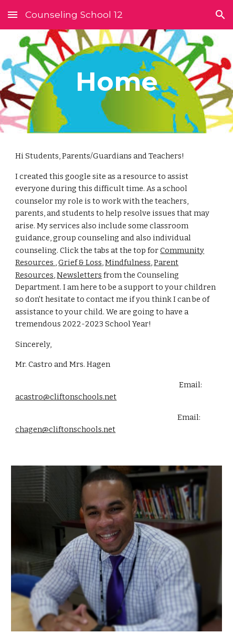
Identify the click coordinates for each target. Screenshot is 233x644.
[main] (116, 81)
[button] (13, 14)
